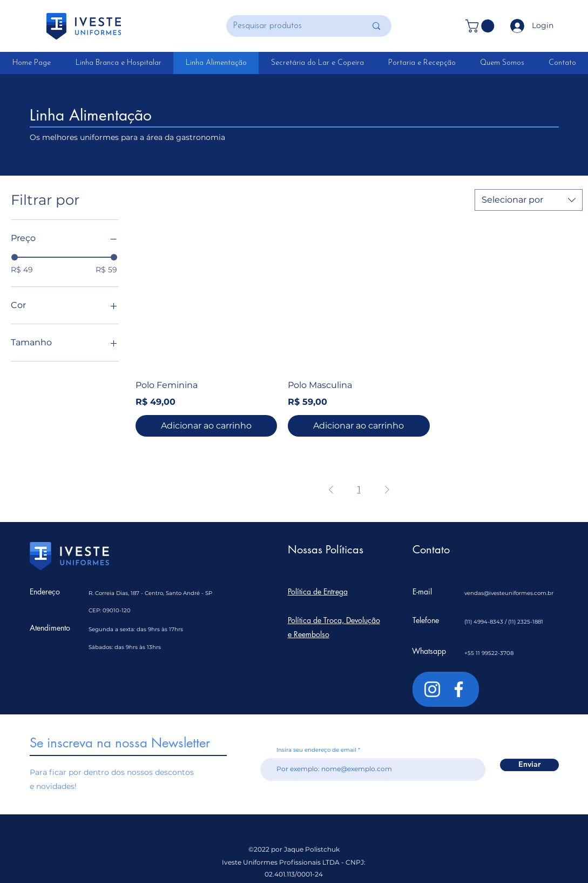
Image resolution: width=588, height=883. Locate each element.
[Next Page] (387, 490)
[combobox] (529, 200)
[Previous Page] (331, 490)
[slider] (15, 257)
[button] (481, 26)
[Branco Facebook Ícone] (459, 689)
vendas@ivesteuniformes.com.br (509, 593)
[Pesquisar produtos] (292, 26)
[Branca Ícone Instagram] (432, 689)
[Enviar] (529, 765)
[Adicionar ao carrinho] (206, 426)
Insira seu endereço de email (316, 750)
